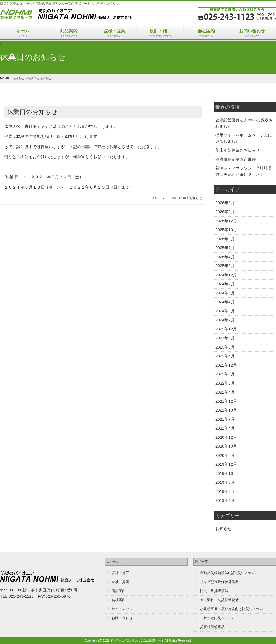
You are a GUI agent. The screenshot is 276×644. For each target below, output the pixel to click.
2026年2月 (225, 212)
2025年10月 (226, 230)
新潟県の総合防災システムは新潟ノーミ (137, 640)
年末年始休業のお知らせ (238, 150)
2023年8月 (225, 338)
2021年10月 (226, 410)
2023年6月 (225, 347)
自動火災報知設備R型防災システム (227, 573)
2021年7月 (225, 419)
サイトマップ (122, 609)
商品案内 (69, 34)
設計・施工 (161, 34)
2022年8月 (225, 374)
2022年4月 (225, 392)
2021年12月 (226, 401)
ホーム (23, 34)
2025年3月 (225, 266)
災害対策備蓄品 (212, 627)
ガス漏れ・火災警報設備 (219, 600)
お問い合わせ (252, 34)
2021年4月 (225, 428)
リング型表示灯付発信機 (219, 582)
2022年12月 (226, 365)
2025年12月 (226, 221)
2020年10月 (226, 446)
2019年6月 (225, 491)
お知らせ (18, 78)
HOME (4, 78)
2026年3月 (225, 203)
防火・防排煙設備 (214, 591)
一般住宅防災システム (218, 618)
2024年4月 (225, 302)
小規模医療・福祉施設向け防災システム (232, 609)
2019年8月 (225, 482)
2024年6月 (225, 293)
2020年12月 (226, 437)
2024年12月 (226, 275)
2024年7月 (225, 284)
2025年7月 (225, 248)
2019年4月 (225, 500)
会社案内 (206, 34)
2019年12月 (226, 464)
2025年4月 (225, 257)
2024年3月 (225, 311)
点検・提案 (115, 34)
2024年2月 (225, 320)
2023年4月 (225, 356)
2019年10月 (226, 473)
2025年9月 (225, 239)
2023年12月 (226, 329)
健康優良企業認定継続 (236, 159)
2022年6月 (225, 383)
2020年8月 (225, 455)
